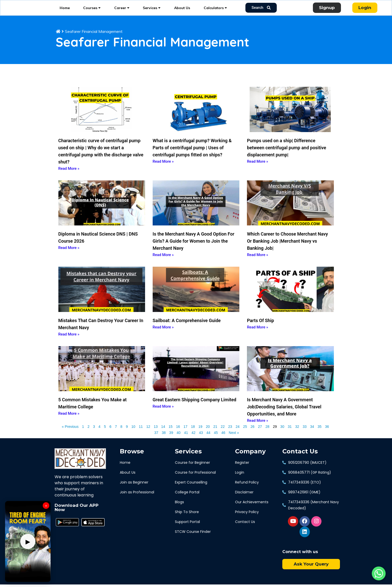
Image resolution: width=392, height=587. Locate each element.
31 (290, 433)
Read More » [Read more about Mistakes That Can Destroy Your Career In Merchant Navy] (69, 342)
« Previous (70, 434)
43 (201, 439)
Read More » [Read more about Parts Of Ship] (258, 334)
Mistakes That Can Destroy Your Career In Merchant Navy (101, 331)
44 (209, 439)
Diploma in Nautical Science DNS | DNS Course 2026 (98, 245)
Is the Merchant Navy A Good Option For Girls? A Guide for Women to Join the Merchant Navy (193, 248)
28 (267, 433)
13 (156, 433)
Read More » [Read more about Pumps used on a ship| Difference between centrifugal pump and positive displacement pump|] (258, 169)
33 (305, 433)
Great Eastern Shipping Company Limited (194, 407)
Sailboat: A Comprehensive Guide (187, 328)
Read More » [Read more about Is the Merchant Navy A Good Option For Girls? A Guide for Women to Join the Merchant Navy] (163, 262)
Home (65, 11)
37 (156, 439)
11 (141, 433)
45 (216, 439)
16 (178, 433)
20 (208, 433)
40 (179, 439)
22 (223, 433)
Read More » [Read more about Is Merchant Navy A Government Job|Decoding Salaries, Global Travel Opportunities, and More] (258, 428)
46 (223, 439)
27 (260, 433)
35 (319, 433)
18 (193, 433)
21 (215, 433)
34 (312, 433)
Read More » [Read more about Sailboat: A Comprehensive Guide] (163, 334)
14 (163, 433)
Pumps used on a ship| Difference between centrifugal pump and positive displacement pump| (286, 155)
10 (133, 433)
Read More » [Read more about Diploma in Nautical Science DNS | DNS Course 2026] (69, 255)
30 (282, 433)
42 (194, 439)
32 (297, 433)
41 (186, 439)
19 (200, 433)
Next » (234, 440)
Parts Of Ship (260, 328)
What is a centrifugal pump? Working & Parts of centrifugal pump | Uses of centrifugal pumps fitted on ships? (192, 155)
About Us (182, 11)
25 (245, 433)
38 (164, 439)
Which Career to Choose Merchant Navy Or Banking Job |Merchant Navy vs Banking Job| (287, 248)
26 (252, 433)
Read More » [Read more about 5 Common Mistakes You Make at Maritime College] (69, 421)
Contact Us (300, 459)
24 (238, 433)
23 (230, 433)
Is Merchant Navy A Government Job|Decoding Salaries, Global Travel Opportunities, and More (284, 414)
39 (171, 439)
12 (148, 433)
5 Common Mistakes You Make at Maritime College (93, 411)
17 (186, 433)
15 (171, 433)
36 (327, 433)
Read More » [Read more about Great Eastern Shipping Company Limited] (163, 414)
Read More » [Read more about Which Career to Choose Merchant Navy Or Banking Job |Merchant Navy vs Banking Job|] (258, 262)
